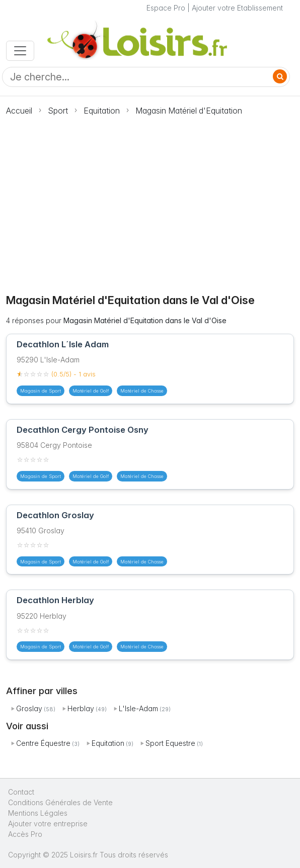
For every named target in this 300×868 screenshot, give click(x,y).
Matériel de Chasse (142, 391)
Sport (58, 111)
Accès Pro (25, 834)
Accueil (19, 111)
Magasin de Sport (41, 391)
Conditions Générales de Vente (60, 802)
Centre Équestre (43, 743)
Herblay (81, 708)
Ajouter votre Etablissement (237, 8)
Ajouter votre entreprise (49, 824)
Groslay (29, 708)
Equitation (102, 111)
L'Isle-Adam (138, 708)
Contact (21, 792)
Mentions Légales (38, 813)
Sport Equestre (170, 743)
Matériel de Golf (91, 391)
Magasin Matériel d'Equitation (189, 111)
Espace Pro (166, 8)
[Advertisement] (150, 199)
